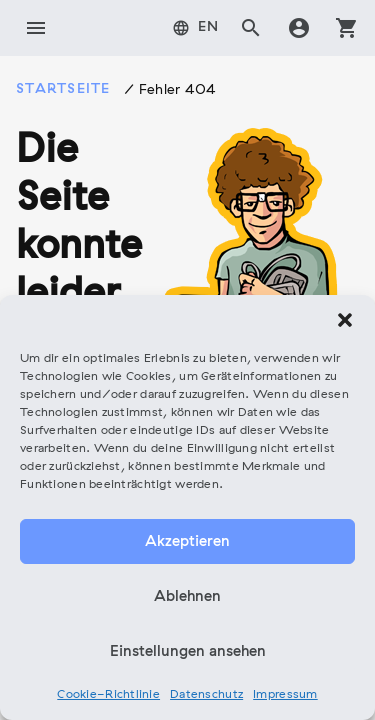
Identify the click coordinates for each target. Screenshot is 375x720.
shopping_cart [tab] (347, 28)
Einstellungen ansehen (188, 652)
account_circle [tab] (299, 28)
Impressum (285, 695)
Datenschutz (206, 695)
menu (36, 28)
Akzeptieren (187, 542)
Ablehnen (187, 597)
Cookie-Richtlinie (108, 695)
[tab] (196, 28)
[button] (345, 320)
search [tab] (251, 28)
